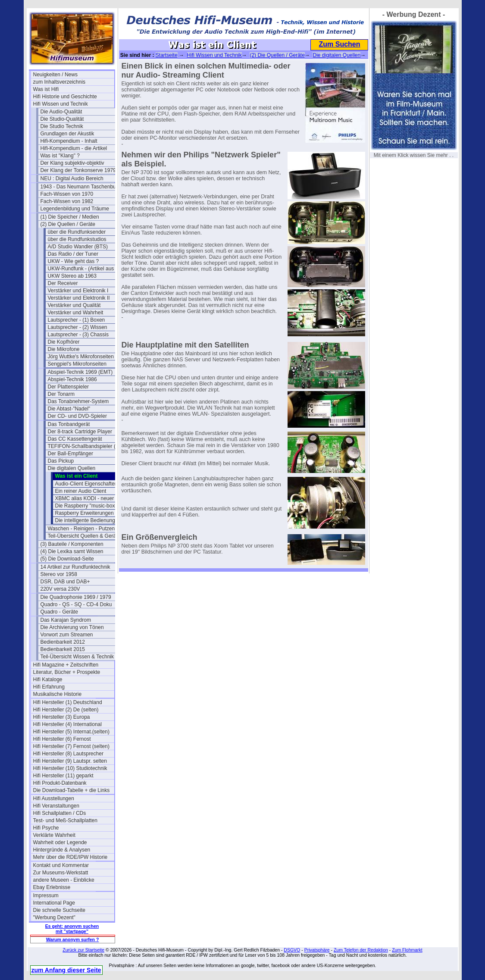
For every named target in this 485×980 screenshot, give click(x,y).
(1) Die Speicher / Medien (70, 217)
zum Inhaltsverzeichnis (59, 82)
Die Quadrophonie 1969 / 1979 (76, 597)
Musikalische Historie (58, 694)
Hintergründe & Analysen (62, 850)
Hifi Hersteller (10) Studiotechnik (70, 768)
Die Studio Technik (62, 126)
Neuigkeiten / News (55, 75)
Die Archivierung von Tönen (72, 627)
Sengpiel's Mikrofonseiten (77, 364)
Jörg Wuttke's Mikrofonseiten (81, 357)
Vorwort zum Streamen (67, 635)
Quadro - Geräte (59, 612)
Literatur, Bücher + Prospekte (67, 672)
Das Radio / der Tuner (73, 254)
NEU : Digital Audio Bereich (72, 178)
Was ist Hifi (46, 89)
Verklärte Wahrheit (54, 835)
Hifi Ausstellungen (54, 798)
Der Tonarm (61, 394)
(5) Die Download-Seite (67, 559)
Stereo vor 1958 (59, 574)
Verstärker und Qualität (74, 305)
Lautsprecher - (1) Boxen (77, 320)
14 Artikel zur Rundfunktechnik (75, 567)
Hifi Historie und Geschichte (65, 97)
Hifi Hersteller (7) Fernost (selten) (71, 746)
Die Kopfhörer (64, 342)
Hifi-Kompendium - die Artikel (74, 148)
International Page (54, 903)
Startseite (167, 55)
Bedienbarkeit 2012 (63, 642)
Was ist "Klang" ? (60, 156)
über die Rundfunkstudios (77, 239)
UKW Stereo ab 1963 (72, 276)
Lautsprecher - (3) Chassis (78, 335)
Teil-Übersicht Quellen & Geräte (84, 536)
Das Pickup (61, 461)
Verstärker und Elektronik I (78, 291)
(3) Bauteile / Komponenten (72, 544)
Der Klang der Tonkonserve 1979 (78, 170)
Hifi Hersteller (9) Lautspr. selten (70, 761)
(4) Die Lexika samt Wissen (72, 551)
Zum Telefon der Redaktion (361, 950)
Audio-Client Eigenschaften (86, 484)
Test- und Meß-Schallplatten (65, 820)
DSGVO (292, 950)
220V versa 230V (60, 589)
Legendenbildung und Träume (75, 209)
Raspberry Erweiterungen (84, 513)
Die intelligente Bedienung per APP (95, 520)
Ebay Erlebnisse (52, 887)
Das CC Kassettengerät (75, 439)
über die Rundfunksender (77, 232)
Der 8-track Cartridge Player (80, 432)
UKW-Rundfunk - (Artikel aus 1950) (88, 269)
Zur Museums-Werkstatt (61, 873)
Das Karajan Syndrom (66, 620)
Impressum (46, 895)
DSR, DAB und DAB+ (65, 582)
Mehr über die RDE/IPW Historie (70, 857)
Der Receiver (63, 283)
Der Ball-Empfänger (70, 454)
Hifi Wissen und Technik (61, 104)
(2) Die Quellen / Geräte (68, 224)
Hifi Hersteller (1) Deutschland (68, 702)
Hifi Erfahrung (49, 687)
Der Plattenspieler (68, 387)
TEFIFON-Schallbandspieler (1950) (88, 446)
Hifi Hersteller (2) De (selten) (66, 710)
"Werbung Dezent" (54, 917)
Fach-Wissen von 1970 (67, 194)
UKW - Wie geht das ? (74, 261)
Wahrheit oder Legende (60, 842)
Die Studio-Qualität (62, 119)
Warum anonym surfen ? (73, 939)
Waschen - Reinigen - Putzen (81, 529)
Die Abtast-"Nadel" (69, 409)
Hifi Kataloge (48, 679)
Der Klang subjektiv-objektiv (72, 163)
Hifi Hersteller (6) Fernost (62, 739)
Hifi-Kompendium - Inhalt (69, 141)
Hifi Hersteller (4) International (67, 724)
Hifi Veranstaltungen (56, 806)
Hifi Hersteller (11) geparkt (63, 776)
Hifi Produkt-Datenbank (60, 783)
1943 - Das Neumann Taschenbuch (81, 187)
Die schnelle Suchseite (59, 910)
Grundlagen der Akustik (67, 134)
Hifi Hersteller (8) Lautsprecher (68, 754)
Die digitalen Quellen (72, 468)
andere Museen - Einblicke (64, 880)
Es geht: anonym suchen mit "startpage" (72, 929)
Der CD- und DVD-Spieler (77, 416)
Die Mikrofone (64, 349)
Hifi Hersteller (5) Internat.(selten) (71, 732)
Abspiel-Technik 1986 (72, 379)
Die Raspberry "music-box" (86, 506)
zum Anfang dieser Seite (66, 970)
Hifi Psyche (46, 828)
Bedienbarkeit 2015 (63, 649)
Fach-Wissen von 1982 (67, 201)
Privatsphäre (317, 950)
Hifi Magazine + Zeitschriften (66, 665)
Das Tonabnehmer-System (78, 401)
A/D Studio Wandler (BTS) (78, 247)
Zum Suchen (339, 44)
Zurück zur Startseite (83, 950)
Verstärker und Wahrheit (76, 313)
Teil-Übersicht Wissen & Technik (77, 657)
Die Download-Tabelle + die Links (72, 790)
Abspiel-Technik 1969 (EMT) (80, 372)
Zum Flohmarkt (407, 950)
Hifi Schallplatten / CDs (60, 813)
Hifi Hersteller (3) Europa (62, 717)
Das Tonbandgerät (69, 424)
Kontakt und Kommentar (61, 865)
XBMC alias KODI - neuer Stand (92, 498)
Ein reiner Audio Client (81, 491)
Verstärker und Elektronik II (79, 298)
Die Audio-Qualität (61, 112)
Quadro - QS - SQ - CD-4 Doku (76, 604)
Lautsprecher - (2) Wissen (78, 327)
